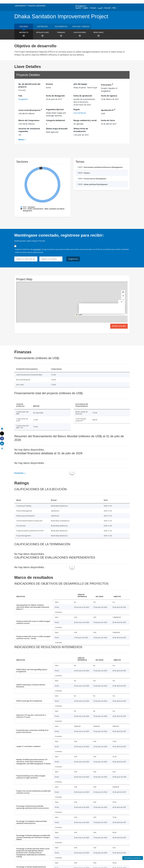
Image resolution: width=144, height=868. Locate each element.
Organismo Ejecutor (55, 109)
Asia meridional (80, 113)
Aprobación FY (108, 110)
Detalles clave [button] (42, 35)
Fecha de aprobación (83, 96)
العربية (100, 8)
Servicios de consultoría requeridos (29, 130)
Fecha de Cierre (108, 120)
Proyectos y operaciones (37, 6)
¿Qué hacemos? (20, 6)
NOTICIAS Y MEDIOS (81, 26)
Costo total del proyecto (30, 110)
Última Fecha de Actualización (81, 130)
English (86, 8)
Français (93, 8)
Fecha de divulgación (55, 96)
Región (77, 109)
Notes (21, 140)
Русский (107, 8)
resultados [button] (98, 35)
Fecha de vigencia (109, 96)
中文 (114, 8)
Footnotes (19, 473)
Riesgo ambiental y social (85, 120)
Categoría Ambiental (55, 120)
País (20, 96)
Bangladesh (23, 99)
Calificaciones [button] (80, 35)
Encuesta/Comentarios (133, 858)
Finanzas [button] (61, 35)
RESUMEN (24, 26)
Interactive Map (119, 326)
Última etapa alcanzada (57, 129)
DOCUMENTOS (61, 26)
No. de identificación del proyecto (29, 85)
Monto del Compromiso (29, 120)
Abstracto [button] (24, 35)
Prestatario (107, 84)
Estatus (49, 84)
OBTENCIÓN (42, 26)
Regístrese (73, 259)
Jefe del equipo (80, 84)
